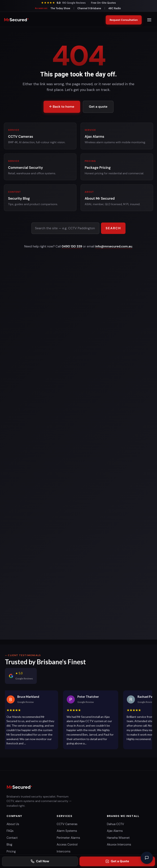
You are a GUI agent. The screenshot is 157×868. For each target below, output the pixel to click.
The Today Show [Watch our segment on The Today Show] (60, 8)
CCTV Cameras (67, 824)
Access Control (67, 845)
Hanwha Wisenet (118, 838)
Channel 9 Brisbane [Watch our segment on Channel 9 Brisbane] (89, 8)
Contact (12, 838)
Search (113, 228)
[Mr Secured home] (16, 20)
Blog (9, 845)
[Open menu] (149, 20)
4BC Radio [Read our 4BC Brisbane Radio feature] (115, 8)
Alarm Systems (67, 831)
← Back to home (62, 107)
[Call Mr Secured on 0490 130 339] (40, 861)
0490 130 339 (72, 246)
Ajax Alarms (115, 831)
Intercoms (63, 851)
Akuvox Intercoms (119, 845)
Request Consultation (123, 20)
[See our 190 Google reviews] (63, 3)
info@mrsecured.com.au (114, 246)
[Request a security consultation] (117, 861)
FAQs (10, 831)
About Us (13, 824)
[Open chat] (147, 858)
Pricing (11, 851)
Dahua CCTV (116, 824)
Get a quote (98, 107)
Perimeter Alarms (68, 838)
